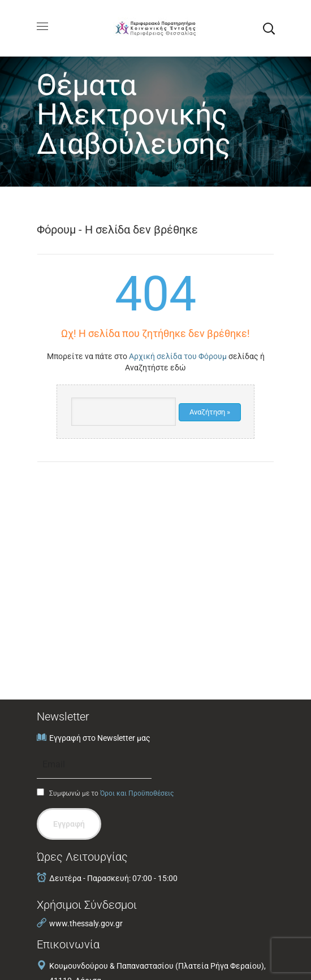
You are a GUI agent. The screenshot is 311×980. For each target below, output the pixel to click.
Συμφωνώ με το (105, 793)
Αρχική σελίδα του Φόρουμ (178, 356)
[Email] (94, 765)
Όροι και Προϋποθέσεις (137, 793)
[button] (269, 28)
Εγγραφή (69, 824)
